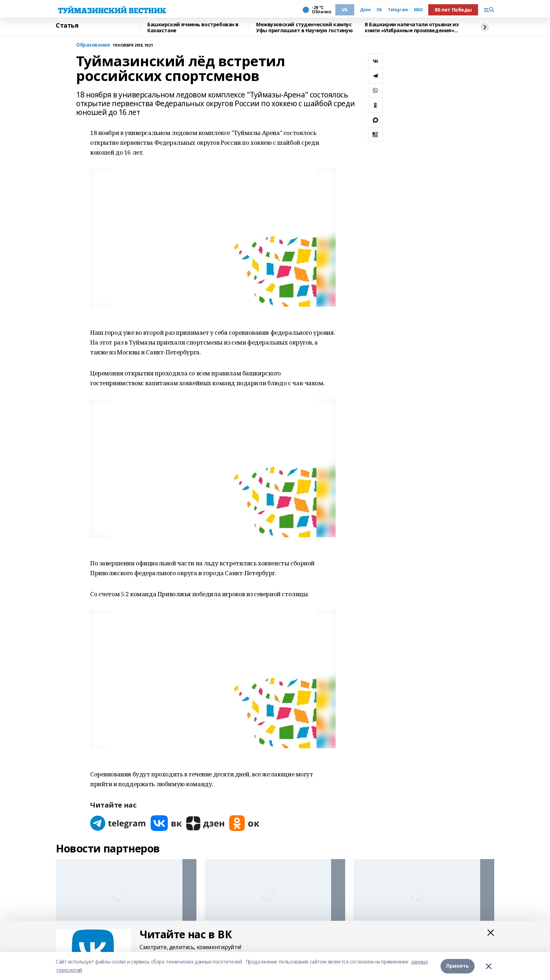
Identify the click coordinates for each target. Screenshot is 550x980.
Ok (379, 10)
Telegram (398, 10)
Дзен (365, 10)
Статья (67, 26)
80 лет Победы (453, 10)
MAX (418, 10)
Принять (458, 966)
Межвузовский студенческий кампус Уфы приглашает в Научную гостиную (304, 28)
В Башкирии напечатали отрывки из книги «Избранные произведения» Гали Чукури (412, 28)
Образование (93, 45)
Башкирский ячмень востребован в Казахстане (193, 28)
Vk (345, 10)
